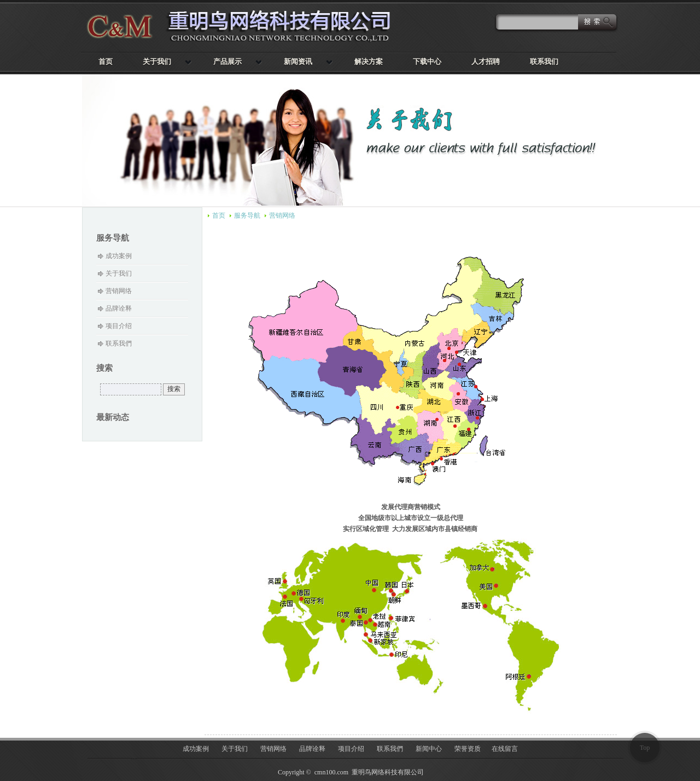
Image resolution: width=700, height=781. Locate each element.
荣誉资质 (468, 749)
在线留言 (505, 749)
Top (645, 748)
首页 (219, 215)
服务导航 (247, 215)
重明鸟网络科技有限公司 (246, 26)
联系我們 (119, 343)
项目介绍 (119, 326)
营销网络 (282, 215)
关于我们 (119, 273)
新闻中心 (429, 749)
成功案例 (119, 256)
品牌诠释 (119, 308)
